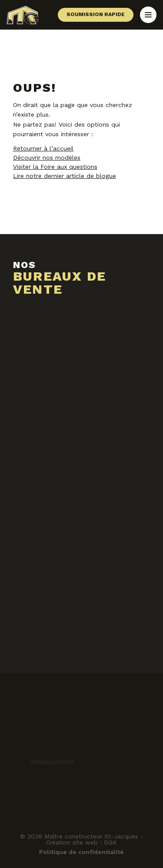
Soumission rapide (96, 14)
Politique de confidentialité (81, 852)
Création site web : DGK (81, 842)
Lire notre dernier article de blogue (65, 176)
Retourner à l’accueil (43, 148)
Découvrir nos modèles (47, 158)
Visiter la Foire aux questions (55, 167)
